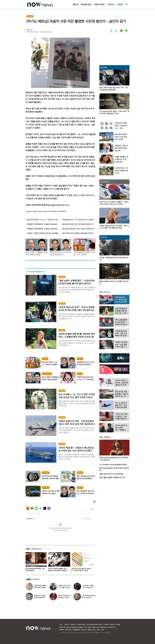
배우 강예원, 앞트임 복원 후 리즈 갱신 (89, 597)
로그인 (61, 624)
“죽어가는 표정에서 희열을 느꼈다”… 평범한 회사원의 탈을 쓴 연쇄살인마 (82, 569)
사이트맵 (118, 624)
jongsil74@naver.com (59, 205)
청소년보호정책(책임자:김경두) (95, 624)
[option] (36, 562)
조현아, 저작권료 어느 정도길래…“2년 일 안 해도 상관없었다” (64, 598)
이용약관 (73, 624)
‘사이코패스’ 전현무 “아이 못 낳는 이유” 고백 (89, 587)
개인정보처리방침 (81, 624)
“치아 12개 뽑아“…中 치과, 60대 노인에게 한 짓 (36, 569)
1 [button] (59, 605)
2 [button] (60, 605)
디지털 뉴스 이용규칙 (109, 624)
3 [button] (62, 605)
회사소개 (67, 624)
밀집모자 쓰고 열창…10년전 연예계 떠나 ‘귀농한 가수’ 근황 (40, 598)
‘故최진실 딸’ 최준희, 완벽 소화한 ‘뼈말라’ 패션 (40, 587)
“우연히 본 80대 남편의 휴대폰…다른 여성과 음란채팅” (58, 569)
